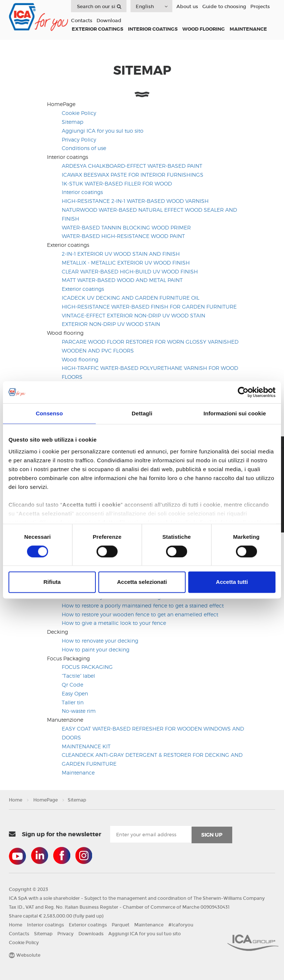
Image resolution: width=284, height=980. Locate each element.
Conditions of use (84, 148)
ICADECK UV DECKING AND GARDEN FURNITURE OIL (131, 298)
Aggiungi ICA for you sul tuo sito (103, 131)
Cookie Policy (79, 113)
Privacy (65, 934)
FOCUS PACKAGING (87, 667)
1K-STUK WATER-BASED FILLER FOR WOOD (117, 183)
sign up (212, 835)
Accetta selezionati (142, 582)
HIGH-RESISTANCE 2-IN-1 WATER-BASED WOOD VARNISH (135, 201)
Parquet (121, 925)
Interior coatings (82, 192)
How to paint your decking (96, 649)
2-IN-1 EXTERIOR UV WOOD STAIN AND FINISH (121, 254)
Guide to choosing (224, 7)
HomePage (45, 800)
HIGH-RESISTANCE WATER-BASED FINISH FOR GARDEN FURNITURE (149, 307)
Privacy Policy (79, 139)
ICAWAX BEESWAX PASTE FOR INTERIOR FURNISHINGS (133, 175)
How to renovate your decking (100, 641)
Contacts (82, 21)
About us (187, 7)
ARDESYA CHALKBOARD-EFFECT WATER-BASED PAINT (132, 166)
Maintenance (78, 773)
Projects (260, 7)
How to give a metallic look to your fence (114, 623)
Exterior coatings (83, 289)
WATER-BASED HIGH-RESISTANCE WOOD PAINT (123, 236)
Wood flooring (80, 359)
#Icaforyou (181, 925)
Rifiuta (52, 582)
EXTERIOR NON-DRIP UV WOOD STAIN (111, 324)
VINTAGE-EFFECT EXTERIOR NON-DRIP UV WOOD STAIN (133, 315)
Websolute (25, 955)
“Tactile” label (78, 676)
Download (109, 21)
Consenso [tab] (49, 413)
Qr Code (72, 685)
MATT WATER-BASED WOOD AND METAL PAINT (122, 280)
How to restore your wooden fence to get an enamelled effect (140, 614)
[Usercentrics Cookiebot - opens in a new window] (243, 392)
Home (16, 800)
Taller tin (73, 702)
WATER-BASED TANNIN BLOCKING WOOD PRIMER (126, 227)
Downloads (91, 934)
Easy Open (75, 693)
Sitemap (72, 122)
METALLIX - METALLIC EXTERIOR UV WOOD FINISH (126, 263)
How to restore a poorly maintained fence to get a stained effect (143, 605)
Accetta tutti (232, 582)
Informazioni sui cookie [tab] (235, 413)
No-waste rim (79, 711)
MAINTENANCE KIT (86, 746)
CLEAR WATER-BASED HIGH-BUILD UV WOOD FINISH (130, 271)
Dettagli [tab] (142, 413)
